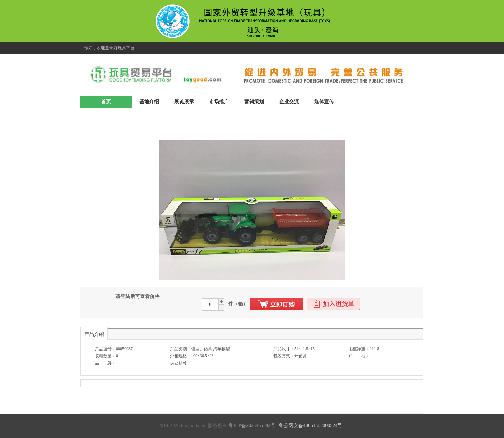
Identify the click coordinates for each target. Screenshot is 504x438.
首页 (106, 102)
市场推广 (219, 102)
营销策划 (254, 102)
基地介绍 (149, 102)
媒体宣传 (324, 102)
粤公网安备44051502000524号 (310, 426)
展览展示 (184, 102)
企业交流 (289, 102)
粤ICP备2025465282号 (252, 426)
